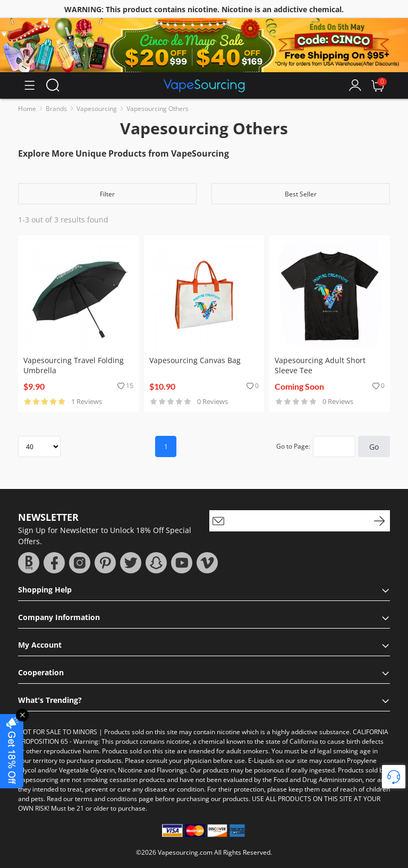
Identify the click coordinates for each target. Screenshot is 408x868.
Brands (56, 109)
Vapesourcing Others (158, 109)
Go (374, 447)
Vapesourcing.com (185, 852)
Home (27, 109)
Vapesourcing (97, 109)
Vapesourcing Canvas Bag (195, 360)
